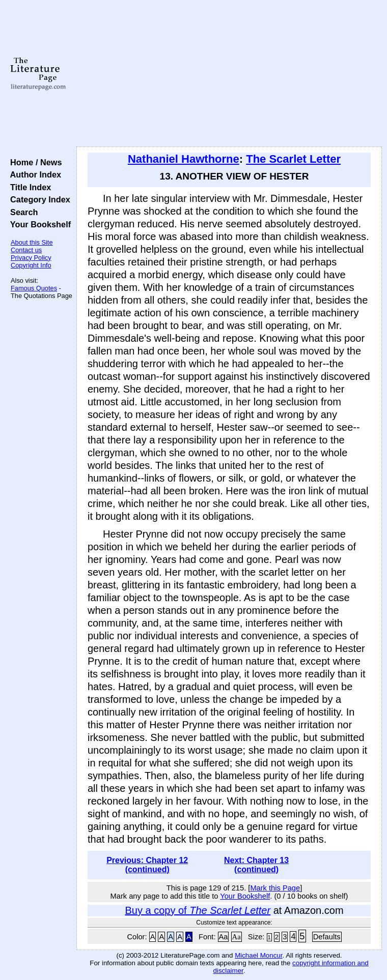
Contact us (26, 250)
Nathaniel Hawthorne (184, 159)
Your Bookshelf (38, 224)
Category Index (38, 199)
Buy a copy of (198, 910)
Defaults (327, 937)
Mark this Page (275, 888)
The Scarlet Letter (293, 159)
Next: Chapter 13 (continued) (256, 865)
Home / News (34, 162)
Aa (224, 937)
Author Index (33, 174)
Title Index (28, 187)
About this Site (32, 242)
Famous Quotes (34, 288)
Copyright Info (31, 265)
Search (22, 212)
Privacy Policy (31, 258)
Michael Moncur (258, 955)
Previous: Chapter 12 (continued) (147, 865)
